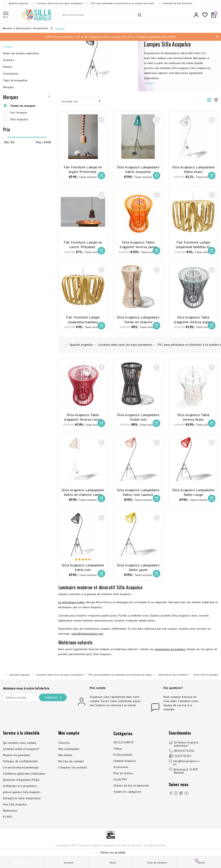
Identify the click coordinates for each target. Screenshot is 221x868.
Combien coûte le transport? (21, 753)
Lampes (60, 28)
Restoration (10, 815)
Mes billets (65, 759)
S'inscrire (64, 747)
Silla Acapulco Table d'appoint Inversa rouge (83, 418)
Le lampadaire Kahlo (72, 606)
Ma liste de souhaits (71, 765)
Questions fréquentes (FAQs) (21, 784)
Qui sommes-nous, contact (20, 747)
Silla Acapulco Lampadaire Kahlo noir (83, 569)
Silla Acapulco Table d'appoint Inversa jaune (138, 244)
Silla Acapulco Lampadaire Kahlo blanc (193, 168)
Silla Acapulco (19, 119)
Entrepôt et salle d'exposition (22, 802)
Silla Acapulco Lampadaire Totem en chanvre (138, 319)
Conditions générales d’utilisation (24, 778)
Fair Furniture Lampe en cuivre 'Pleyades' (83, 244)
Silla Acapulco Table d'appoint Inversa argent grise (193, 320)
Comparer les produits (73, 772)
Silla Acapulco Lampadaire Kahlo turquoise (138, 168)
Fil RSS (7, 821)
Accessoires (41, 28)
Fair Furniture (19, 113)
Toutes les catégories (127, 796)
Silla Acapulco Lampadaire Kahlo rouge (193, 494)
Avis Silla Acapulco (15, 809)
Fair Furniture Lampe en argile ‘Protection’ (83, 168)
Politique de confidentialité (20, 765)
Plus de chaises (123, 777)
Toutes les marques (23, 106)
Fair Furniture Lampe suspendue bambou (83, 319)
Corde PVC (120, 784)
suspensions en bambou (170, 653)
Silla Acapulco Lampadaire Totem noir (138, 418)
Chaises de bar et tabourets (131, 790)
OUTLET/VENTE (124, 747)
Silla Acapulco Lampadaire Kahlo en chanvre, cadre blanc (83, 494)
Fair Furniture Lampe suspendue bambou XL (193, 244)
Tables (118, 753)
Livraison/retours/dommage (21, 772)
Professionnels (123, 759)
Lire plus (150, 83)
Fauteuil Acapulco (125, 765)
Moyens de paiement (16, 759)
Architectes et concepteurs (20, 790)
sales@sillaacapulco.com (87, 638)
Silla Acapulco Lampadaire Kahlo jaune (138, 569)
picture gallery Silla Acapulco (22, 796)
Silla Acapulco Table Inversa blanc (193, 418)
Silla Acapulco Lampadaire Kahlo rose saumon (138, 494)
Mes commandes (69, 753)
